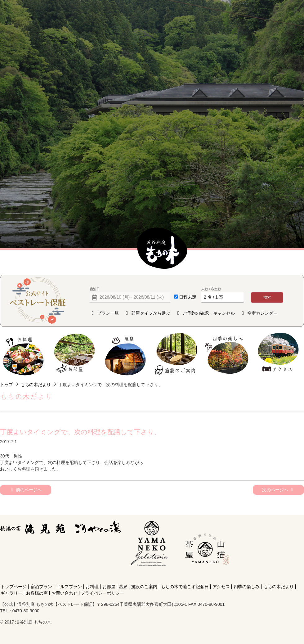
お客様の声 (37, 593)
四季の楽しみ (227, 354)
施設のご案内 (176, 354)
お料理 (23, 354)
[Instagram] (206, 575)
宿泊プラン (41, 587)
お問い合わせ (65, 593)
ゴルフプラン (69, 587)
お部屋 (74, 354)
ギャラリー (11, 593)
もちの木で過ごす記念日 (185, 587)
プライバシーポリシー (102, 593)
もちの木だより (36, 385)
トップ (7, 385)
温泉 (125, 354)
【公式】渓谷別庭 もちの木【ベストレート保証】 (162, 249)
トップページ (14, 587)
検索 (267, 297)
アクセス (278, 354)
